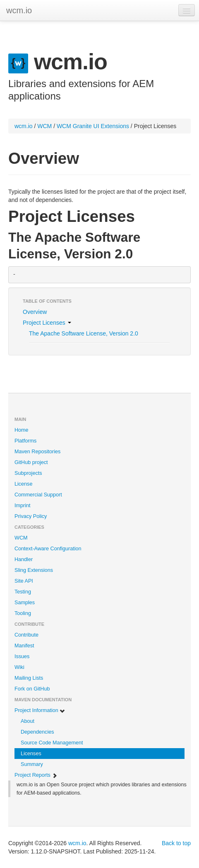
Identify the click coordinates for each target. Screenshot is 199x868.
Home (22, 430)
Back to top (176, 843)
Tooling (23, 613)
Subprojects (28, 473)
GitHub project (31, 462)
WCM (44, 126)
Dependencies (37, 732)
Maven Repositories (37, 452)
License (23, 484)
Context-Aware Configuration (48, 549)
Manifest (24, 646)
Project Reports (36, 775)
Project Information (40, 711)
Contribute (26, 635)
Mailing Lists (29, 678)
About (28, 721)
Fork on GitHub (32, 689)
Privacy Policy (31, 516)
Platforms (25, 441)
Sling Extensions (34, 570)
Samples (25, 603)
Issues (22, 656)
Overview (35, 312)
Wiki (19, 667)
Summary (32, 764)
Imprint (23, 506)
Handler (24, 559)
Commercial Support (38, 495)
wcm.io (19, 10)
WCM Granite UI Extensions (93, 126)
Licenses (31, 754)
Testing (23, 592)
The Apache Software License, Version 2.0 (84, 333)
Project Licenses (47, 323)
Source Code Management (52, 743)
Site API (24, 581)
